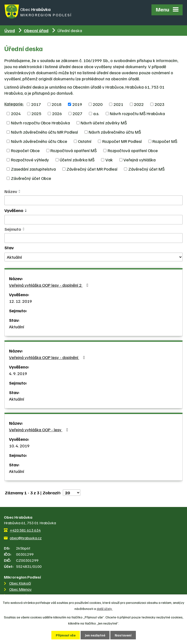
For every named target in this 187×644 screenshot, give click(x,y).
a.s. (96, 113)
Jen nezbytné (95, 635)
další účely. (105, 609)
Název (11, 191)
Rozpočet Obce (25, 150)
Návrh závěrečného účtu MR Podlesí (44, 132)
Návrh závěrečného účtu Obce (39, 141)
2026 (57, 113)
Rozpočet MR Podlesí (122, 141)
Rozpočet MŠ (165, 141)
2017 (36, 104)
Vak (109, 160)
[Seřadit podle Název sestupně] (20, 192)
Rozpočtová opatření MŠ (74, 150)
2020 (98, 104)
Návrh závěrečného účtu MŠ (115, 132)
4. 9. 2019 (18, 373)
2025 (36, 113)
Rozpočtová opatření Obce (133, 150)
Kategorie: (14, 104)
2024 (16, 113)
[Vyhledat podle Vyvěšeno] (93, 220)
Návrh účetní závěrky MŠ (104, 123)
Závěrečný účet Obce (31, 178)
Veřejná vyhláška (140, 160)
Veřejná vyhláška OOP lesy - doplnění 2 (50, 285)
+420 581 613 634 (25, 530)
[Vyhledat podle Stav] (93, 257)
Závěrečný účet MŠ (146, 169)
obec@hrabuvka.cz (26, 538)
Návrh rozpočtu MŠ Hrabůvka (137, 113)
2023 (159, 104)
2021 (118, 104)
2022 (139, 104)
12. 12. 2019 (20, 301)
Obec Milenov (20, 589)
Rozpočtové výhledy (30, 160)
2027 (77, 113)
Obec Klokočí (20, 583)
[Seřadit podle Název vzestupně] (20, 190)
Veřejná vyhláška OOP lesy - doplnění (48, 357)
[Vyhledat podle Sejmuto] (93, 238)
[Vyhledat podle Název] (93, 200)
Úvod (10, 30)
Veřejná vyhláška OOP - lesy (40, 430)
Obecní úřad (36, 30)
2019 (77, 104)
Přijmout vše (66, 635)
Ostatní (85, 141)
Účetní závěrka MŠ (77, 160)
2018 (56, 104)
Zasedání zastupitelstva (33, 169)
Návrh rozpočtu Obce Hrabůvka (40, 123)
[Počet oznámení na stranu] (72, 493)
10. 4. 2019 (19, 446)
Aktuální (17, 327)
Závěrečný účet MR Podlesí (92, 169)
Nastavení (123, 635)
